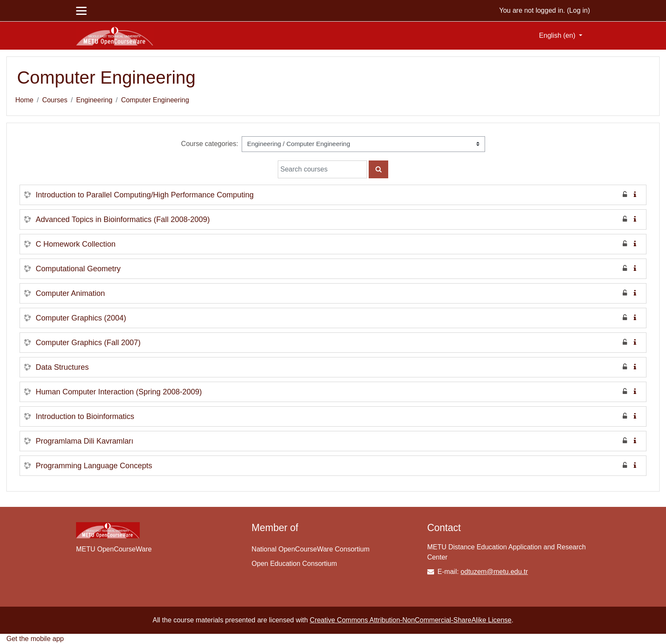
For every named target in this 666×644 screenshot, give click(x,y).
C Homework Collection (76, 244)
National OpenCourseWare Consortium (310, 549)
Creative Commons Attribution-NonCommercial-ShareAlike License (411, 620)
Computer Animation (70, 293)
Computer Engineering (155, 100)
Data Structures (62, 367)
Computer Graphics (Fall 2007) (88, 343)
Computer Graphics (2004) (81, 318)
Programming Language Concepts (94, 466)
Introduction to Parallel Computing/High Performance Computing (145, 195)
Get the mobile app (35, 639)
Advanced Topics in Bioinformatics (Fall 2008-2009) (123, 219)
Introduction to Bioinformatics (85, 416)
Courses (55, 100)
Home (24, 100)
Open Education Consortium (294, 564)
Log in (579, 10)
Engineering (94, 100)
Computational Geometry (78, 269)
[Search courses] (322, 169)
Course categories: (209, 144)
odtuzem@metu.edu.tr (494, 572)
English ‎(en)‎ (558, 35)
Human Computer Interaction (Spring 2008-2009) (119, 392)
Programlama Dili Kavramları (85, 441)
